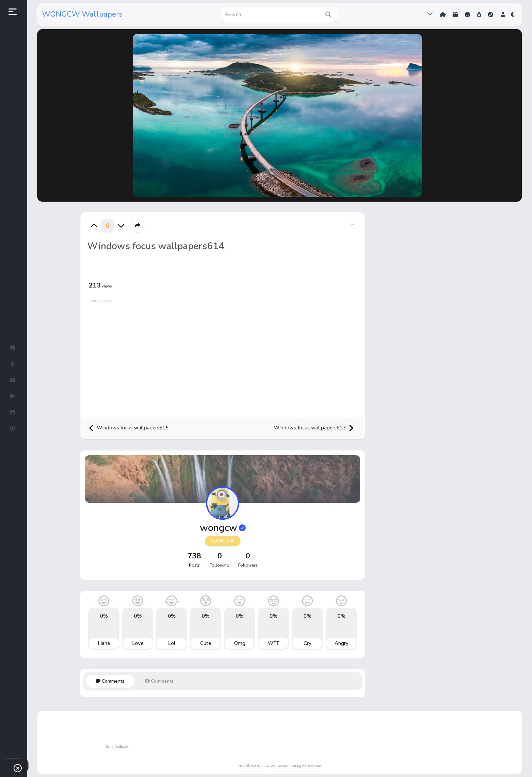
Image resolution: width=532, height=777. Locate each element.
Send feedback (117, 747)
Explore (491, 15)
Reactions (468, 15)
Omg (240, 643)
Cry (308, 643)
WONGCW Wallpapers (82, 14)
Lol (172, 643)
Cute (206, 643)
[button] (503, 15)
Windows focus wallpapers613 (314, 428)
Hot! (479, 15)
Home (443, 15)
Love (138, 643)
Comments (110, 681)
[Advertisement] (223, 358)
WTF (274, 643)
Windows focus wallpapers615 (129, 428)
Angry (341, 643)
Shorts (455, 15)
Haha (104, 643)
